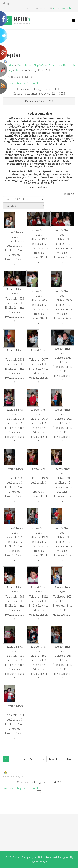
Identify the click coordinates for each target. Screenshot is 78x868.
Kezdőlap (9, 65)
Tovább (53, 759)
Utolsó (67, 759)
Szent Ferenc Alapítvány (31, 65)
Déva (18, 70)
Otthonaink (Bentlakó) (61, 65)
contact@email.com (64, 8)
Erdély (9, 70)
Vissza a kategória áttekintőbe (22, 83)
